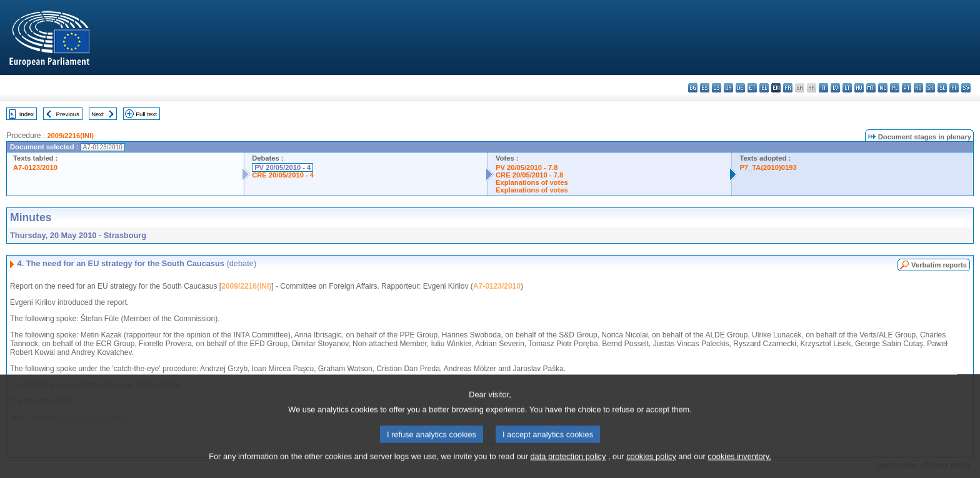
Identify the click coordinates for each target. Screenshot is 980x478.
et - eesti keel (752, 88)
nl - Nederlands (883, 88)
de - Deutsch (740, 88)
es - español (705, 88)
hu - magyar (859, 88)
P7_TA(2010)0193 (768, 167)
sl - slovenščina (942, 88)
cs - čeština (717, 88)
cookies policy (651, 470)
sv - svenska (966, 88)
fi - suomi (954, 88)
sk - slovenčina (930, 88)
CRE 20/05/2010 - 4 (283, 175)
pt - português (907, 88)
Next (97, 114)
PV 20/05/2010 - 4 (282, 167)
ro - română (918, 88)
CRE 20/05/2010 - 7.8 (529, 175)
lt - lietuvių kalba (847, 88)
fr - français (788, 88)
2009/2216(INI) (70, 136)
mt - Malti (871, 88)
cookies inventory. (739, 470)
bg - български (693, 88)
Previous (68, 114)
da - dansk (728, 88)
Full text (146, 114)
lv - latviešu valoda (835, 88)
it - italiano (823, 88)
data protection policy (568, 470)
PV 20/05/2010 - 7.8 (527, 167)
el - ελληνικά (764, 88)
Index (27, 114)
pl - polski (895, 88)
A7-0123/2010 (35, 167)
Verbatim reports (939, 265)
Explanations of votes (532, 182)
